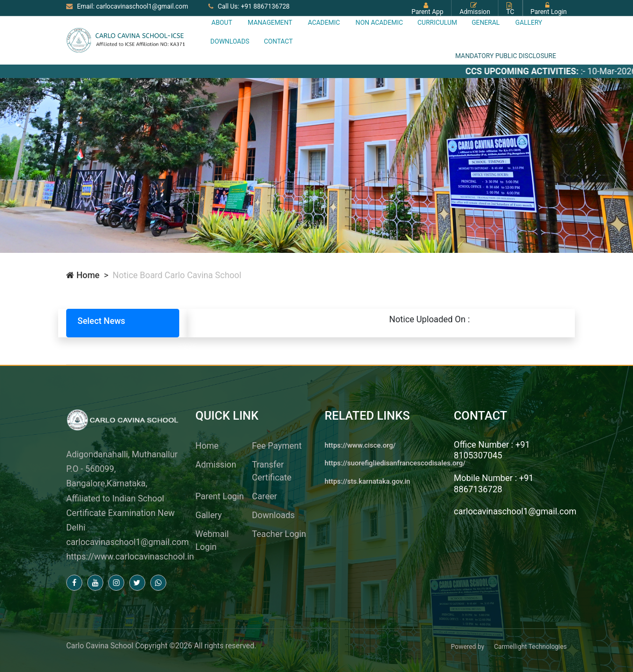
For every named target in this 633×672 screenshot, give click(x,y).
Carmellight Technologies (530, 647)
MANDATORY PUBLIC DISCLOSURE (506, 56)
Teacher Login (279, 534)
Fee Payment (277, 446)
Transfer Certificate (272, 471)
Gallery (209, 515)
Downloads (230, 41)
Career (265, 496)
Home (83, 275)
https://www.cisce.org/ (360, 445)
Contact (278, 41)
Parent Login (220, 496)
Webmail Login (212, 540)
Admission (216, 465)
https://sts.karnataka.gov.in (367, 481)
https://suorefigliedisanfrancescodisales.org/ (395, 463)
